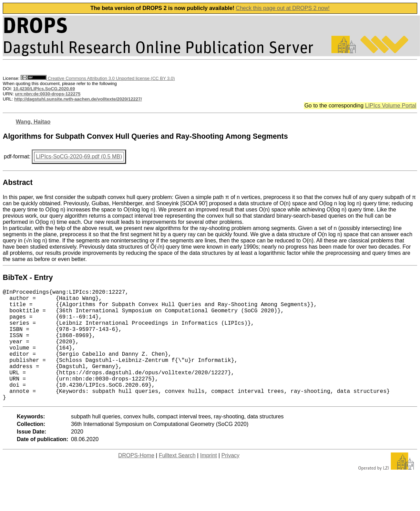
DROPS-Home (136, 480)
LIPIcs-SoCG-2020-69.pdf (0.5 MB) (79, 157)
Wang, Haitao (33, 122)
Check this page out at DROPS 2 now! (283, 8)
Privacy (231, 480)
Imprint (209, 480)
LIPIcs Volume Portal (391, 106)
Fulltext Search (177, 480)
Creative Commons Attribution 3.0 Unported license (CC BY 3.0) (98, 78)
